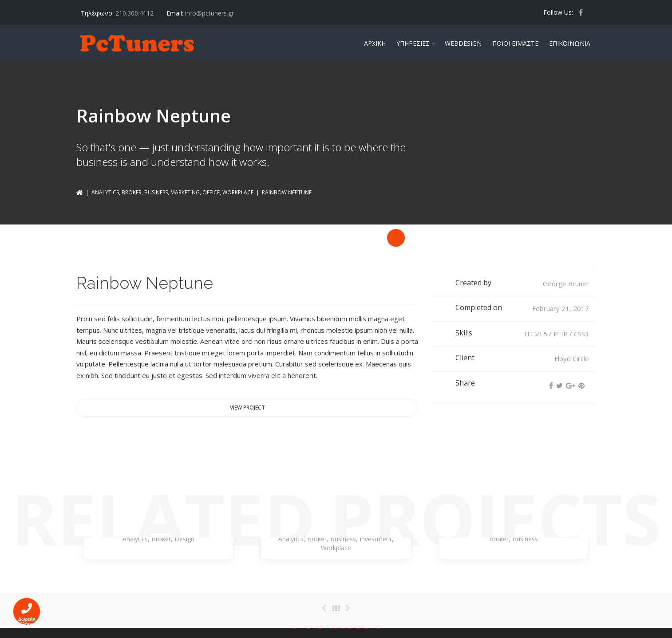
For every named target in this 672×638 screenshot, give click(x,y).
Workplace (238, 192)
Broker (132, 192)
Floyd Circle (572, 358)
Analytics (105, 192)
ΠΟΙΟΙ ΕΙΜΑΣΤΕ (515, 43)
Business (156, 192)
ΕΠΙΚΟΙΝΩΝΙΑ (570, 43)
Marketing (185, 192)
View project (247, 408)
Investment (376, 539)
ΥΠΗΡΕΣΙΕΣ (413, 43)
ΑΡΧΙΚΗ (375, 43)
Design (184, 539)
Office (211, 192)
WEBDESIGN (463, 43)
